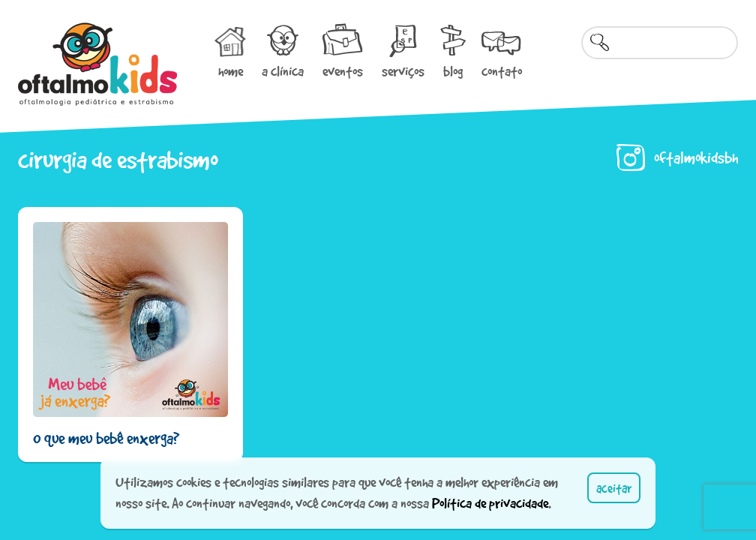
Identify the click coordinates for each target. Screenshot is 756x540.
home (231, 71)
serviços (403, 71)
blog (453, 71)
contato (502, 71)
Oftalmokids (97, 64)
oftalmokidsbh (696, 157)
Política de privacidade (490, 503)
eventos (343, 71)
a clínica (283, 71)
